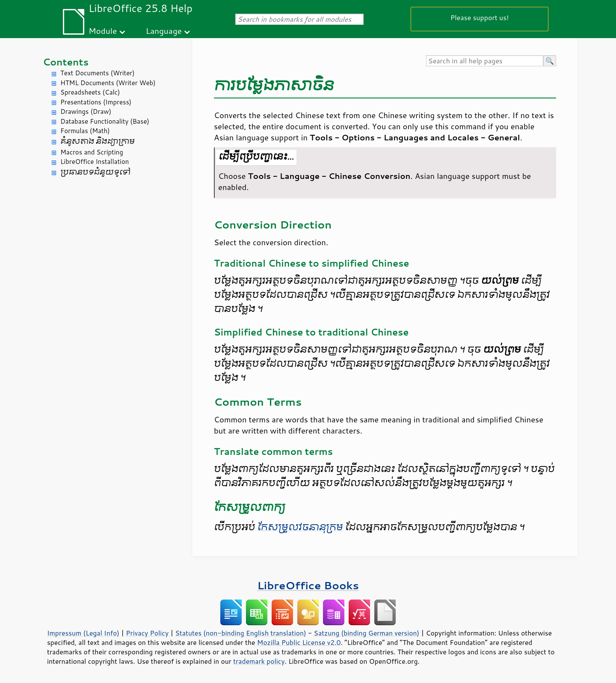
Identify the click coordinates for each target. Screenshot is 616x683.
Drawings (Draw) (86, 111)
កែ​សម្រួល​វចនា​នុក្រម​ (300, 527)
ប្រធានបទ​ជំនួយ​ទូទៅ (95, 172)
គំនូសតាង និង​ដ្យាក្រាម (98, 141)
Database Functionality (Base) (105, 121)
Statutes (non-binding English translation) (240, 633)
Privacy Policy (147, 633)
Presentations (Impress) (96, 102)
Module (103, 31)
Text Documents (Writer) (98, 73)
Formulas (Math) (85, 131)
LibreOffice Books (308, 585)
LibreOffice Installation (95, 162)
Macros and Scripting (92, 152)
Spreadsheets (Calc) (90, 92)
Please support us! (480, 17)
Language (164, 31)
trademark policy (259, 661)
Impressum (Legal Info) (83, 633)
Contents (66, 62)
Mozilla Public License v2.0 (299, 642)
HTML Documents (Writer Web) (108, 83)
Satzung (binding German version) (367, 633)
